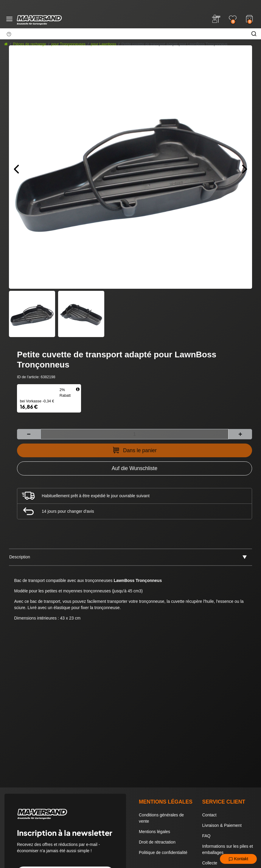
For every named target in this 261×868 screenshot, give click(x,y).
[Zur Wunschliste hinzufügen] (135, 468)
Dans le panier (135, 450)
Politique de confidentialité (163, 852)
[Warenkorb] (249, 18)
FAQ (206, 836)
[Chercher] (254, 34)
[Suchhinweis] (9, 34)
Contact (209, 815)
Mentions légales (154, 832)
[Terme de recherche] (123, 34)
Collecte (210, 863)
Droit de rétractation (157, 842)
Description (20, 557)
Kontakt (238, 859)
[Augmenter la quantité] (240, 434)
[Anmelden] (216, 19)
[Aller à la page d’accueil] (6, 44)
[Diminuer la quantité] (29, 434)
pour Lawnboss (104, 44)
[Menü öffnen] (9, 19)
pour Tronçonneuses (68, 44)
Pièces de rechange (30, 44)
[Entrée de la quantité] (135, 434)
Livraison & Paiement (222, 825)
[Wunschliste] (233, 19)
